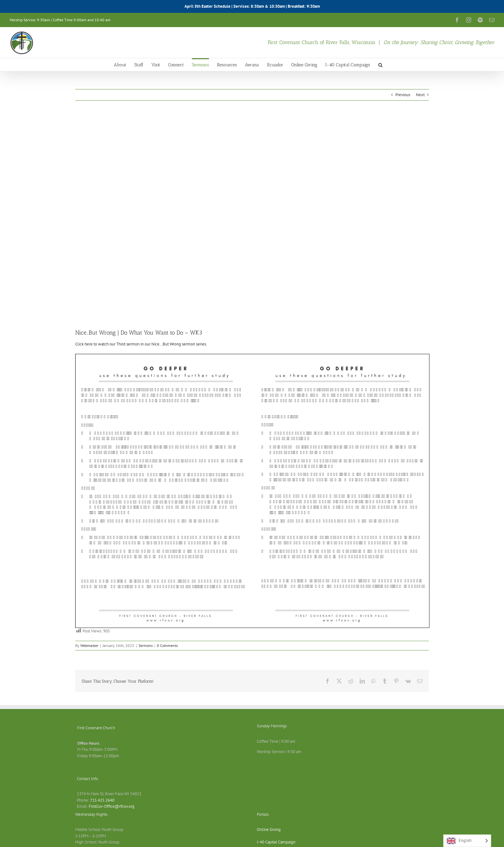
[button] (380, 65)
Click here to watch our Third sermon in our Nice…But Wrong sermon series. (141, 344)
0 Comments (167, 645)
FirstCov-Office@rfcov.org (112, 806)
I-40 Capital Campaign (276, 842)
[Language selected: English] (467, 841)
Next (420, 95)
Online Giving (269, 829)
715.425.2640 (102, 800)
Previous (403, 95)
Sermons (146, 645)
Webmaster (89, 645)
